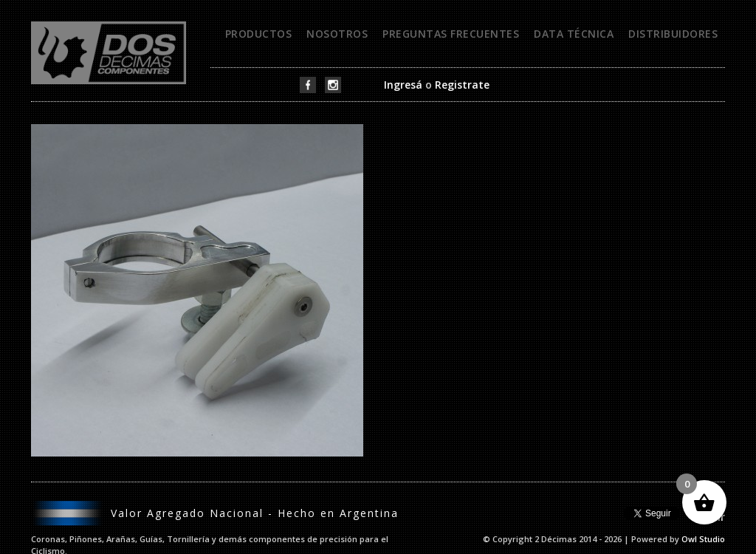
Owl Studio (703, 539)
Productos (259, 34)
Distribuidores (673, 34)
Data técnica (574, 34)
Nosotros (337, 34)
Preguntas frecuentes (451, 34)
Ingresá (403, 85)
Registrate (462, 85)
